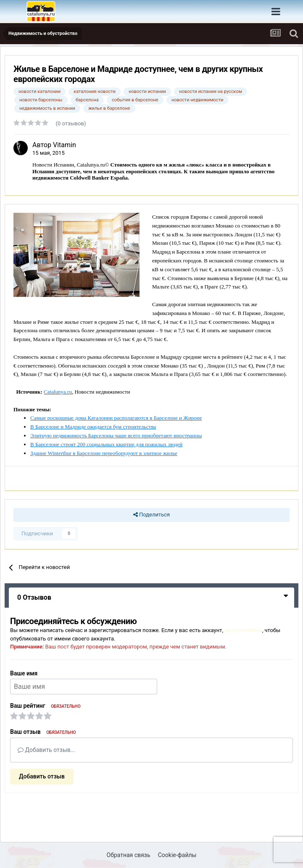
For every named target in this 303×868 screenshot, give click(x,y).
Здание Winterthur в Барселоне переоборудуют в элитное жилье (104, 453)
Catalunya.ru (58, 392)
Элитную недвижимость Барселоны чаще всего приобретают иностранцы (116, 435)
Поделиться (151, 515)
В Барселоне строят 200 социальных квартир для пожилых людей (106, 444)
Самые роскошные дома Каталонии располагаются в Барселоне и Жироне (116, 418)
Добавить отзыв (42, 776)
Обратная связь (129, 855)
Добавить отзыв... (46, 750)
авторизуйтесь (243, 630)
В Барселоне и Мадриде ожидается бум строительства (93, 427)
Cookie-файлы (177, 855)
